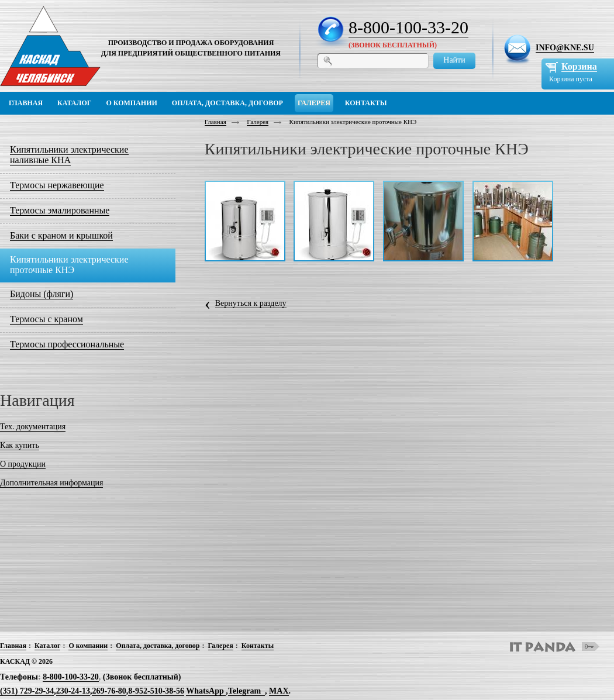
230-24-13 (73, 691)
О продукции (23, 464)
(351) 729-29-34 (27, 691)
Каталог (48, 646)
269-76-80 (109, 691)
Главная (215, 122)
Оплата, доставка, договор (158, 646)
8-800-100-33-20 (408, 27)
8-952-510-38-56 (156, 691)
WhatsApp (206, 691)
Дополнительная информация (51, 483)
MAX (279, 691)
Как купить (20, 445)
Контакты (258, 646)
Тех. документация (33, 427)
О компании (88, 646)
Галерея (258, 122)
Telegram (244, 691)
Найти (454, 60)
